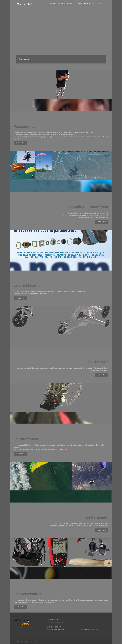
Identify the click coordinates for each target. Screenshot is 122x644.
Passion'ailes (22, 642)
